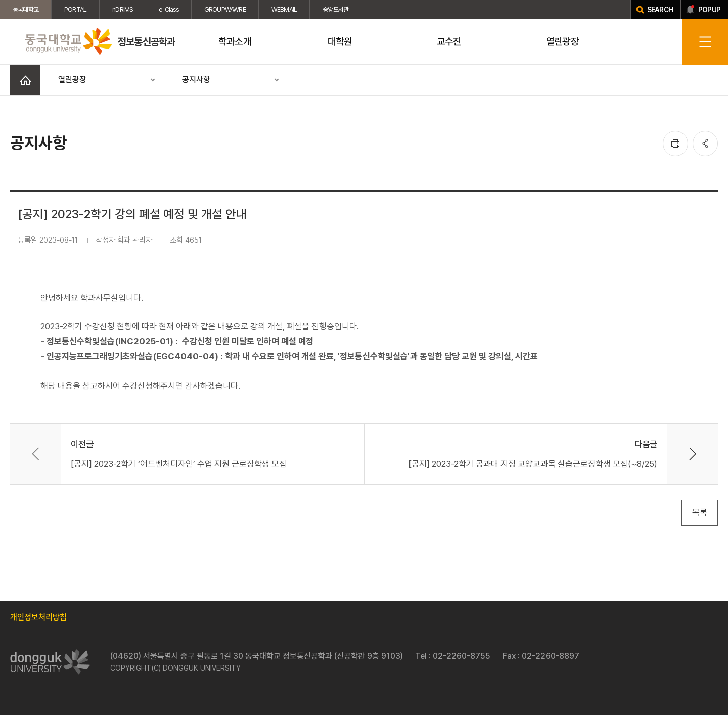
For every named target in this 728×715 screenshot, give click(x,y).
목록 (700, 512)
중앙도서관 (335, 9)
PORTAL (75, 9)
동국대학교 (26, 9)
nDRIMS (123, 9)
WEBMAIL (284, 9)
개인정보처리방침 (38, 617)
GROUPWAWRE (225, 9)
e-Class (168, 9)
